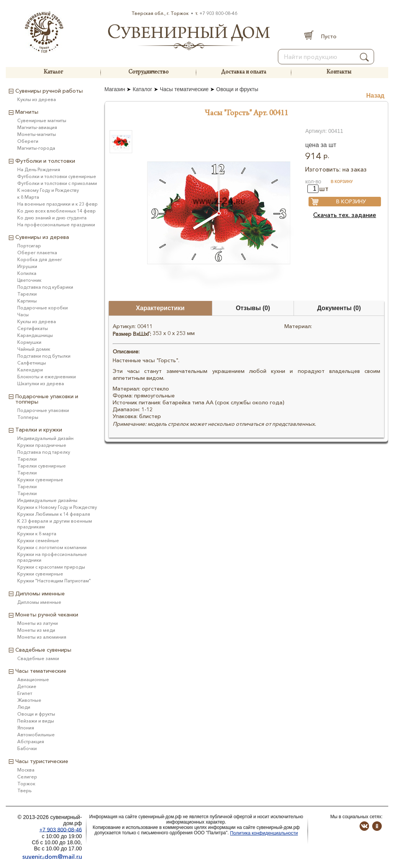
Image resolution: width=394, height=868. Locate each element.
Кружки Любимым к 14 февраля (54, 514)
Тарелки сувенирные (42, 466)
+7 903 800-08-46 (218, 13)
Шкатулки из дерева (41, 383)
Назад (375, 96)
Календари (30, 370)
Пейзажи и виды (36, 721)
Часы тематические (184, 89)
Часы (23, 315)
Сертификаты (33, 328)
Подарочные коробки (43, 308)
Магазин (115, 89)
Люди (24, 707)
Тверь (24, 790)
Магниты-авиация (37, 127)
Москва (26, 770)
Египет (25, 693)
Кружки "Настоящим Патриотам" (54, 581)
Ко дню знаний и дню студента (52, 218)
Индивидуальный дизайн (45, 438)
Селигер (27, 777)
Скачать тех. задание (345, 215)
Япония (26, 728)
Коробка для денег (40, 259)
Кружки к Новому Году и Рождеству (57, 507)
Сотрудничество (149, 72)
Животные (29, 700)
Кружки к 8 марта (37, 534)
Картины (27, 301)
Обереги (28, 141)
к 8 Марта (28, 197)
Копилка (27, 273)
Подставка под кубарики (45, 287)
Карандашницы (35, 335)
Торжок (26, 784)
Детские (27, 686)
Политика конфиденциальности (264, 833)
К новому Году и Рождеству (48, 190)
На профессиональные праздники (56, 225)
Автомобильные (36, 735)
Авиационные (33, 679)
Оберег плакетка (37, 253)
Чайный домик (34, 349)
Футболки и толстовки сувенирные (57, 176)
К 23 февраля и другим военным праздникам (55, 524)
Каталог (53, 72)
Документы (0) (339, 308)
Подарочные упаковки (43, 410)
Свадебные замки (38, 658)
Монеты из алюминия (42, 637)
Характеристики (160, 308)
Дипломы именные (39, 602)
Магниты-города (36, 148)
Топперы (28, 417)
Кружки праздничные (42, 445)
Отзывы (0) (253, 308)
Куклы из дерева (37, 99)
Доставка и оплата (244, 72)
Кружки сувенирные (40, 480)
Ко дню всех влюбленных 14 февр (57, 211)
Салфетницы (32, 363)
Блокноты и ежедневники (47, 377)
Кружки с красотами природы (51, 567)
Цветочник (29, 280)
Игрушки (27, 266)
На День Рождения (39, 169)
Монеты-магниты (37, 134)
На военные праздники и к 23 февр (57, 204)
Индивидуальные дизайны (47, 500)
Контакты (339, 72)
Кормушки (29, 342)
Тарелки (27, 294)
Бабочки (27, 748)
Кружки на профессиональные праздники (52, 557)
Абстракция (31, 741)
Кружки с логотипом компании (52, 547)
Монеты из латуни (38, 623)
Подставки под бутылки (44, 356)
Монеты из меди (36, 630)
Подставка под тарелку (44, 452)
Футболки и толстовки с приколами (57, 183)
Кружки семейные (38, 540)
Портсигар (29, 246)
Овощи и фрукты (237, 89)
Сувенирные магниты (42, 120)
